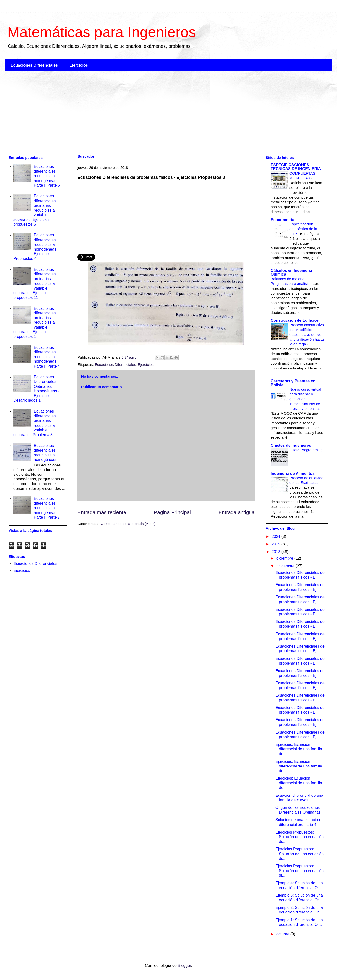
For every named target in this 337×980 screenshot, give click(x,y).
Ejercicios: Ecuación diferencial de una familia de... (299, 749)
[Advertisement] (151, 113)
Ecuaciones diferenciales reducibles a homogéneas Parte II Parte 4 (47, 357)
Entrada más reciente (102, 512)
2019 (277, 544)
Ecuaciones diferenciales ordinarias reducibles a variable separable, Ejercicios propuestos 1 (34, 322)
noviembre (286, 566)
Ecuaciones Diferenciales (34, 65)
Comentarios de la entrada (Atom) (128, 524)
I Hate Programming (306, 450)
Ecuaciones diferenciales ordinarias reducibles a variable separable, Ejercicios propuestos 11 (34, 283)
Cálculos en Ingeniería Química (291, 272)
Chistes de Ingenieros (291, 445)
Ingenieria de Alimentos (293, 473)
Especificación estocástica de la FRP (303, 229)
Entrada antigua (237, 512)
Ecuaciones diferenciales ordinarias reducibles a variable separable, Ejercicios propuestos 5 (34, 210)
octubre (283, 934)
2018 (277, 552)
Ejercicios (79, 65)
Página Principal (172, 512)
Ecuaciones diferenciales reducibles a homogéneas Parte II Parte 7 (47, 508)
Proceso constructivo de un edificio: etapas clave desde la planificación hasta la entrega (307, 334)
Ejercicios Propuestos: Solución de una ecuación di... (299, 837)
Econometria (283, 220)
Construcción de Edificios (295, 320)
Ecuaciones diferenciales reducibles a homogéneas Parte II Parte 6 (47, 176)
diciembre (285, 558)
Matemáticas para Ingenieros (102, 32)
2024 (277, 537)
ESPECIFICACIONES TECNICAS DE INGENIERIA (296, 167)
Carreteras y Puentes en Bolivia (293, 383)
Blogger (184, 965)
